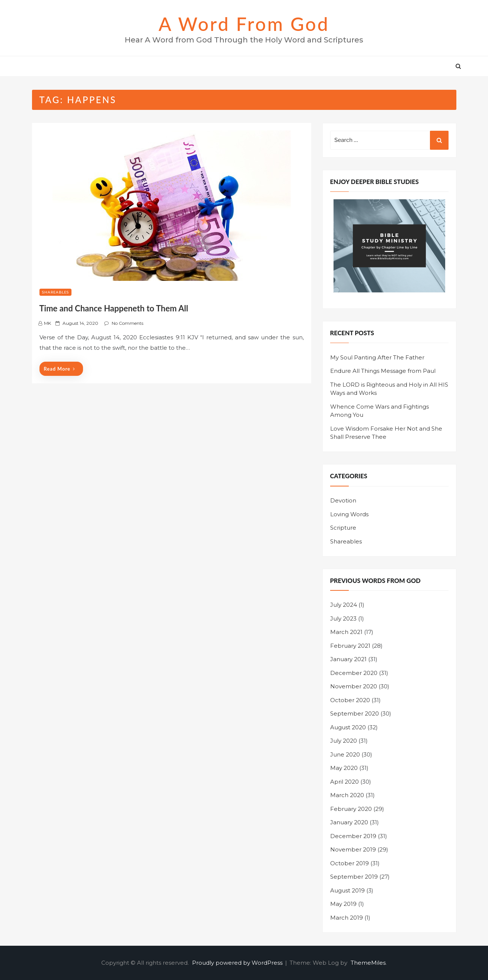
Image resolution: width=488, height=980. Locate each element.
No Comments (127, 323)
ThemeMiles (368, 963)
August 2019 (347, 890)
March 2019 (347, 918)
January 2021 (348, 659)
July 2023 (343, 619)
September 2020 (355, 713)
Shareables (55, 292)
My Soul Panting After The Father (377, 357)
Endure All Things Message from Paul (383, 371)
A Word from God (244, 24)
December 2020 (354, 673)
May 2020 (344, 768)
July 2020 (344, 741)
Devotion (343, 500)
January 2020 (349, 822)
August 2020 (348, 727)
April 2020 (345, 782)
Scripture (343, 528)
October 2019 (350, 863)
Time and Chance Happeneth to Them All (114, 308)
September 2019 (354, 877)
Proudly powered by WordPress (238, 963)
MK (47, 323)
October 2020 (350, 700)
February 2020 (351, 809)
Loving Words (349, 514)
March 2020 (347, 795)
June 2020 (345, 754)
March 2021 (346, 632)
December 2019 (353, 836)
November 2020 (354, 686)
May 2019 (343, 904)
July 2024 (344, 605)
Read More (60, 369)
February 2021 (350, 646)
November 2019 (353, 849)
